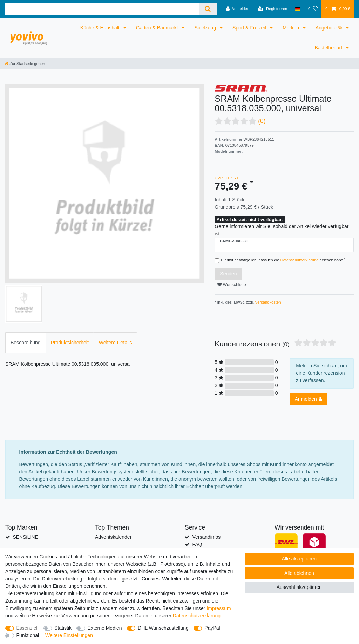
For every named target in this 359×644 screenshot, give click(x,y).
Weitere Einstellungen (69, 635)
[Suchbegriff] (102, 9)
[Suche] (208, 9)
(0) (262, 121)
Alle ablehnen (299, 573)
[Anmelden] (238, 9)
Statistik (63, 628)
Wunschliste (232, 285)
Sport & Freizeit (250, 28)
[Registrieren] (273, 9)
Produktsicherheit (70, 343)
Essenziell (28, 628)
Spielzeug (206, 28)
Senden (228, 274)
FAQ (197, 544)
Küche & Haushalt (101, 28)
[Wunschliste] (313, 9)
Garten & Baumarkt (158, 28)
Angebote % (330, 28)
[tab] (26, 343)
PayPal (212, 628)
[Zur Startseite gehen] (25, 64)
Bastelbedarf (329, 48)
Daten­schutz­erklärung (197, 616)
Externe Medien (105, 628)
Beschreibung (26, 343)
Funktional (28, 635)
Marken (292, 28)
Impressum (219, 608)
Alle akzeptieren (299, 559)
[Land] (298, 9)
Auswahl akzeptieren (299, 587)
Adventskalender (113, 537)
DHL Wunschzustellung (163, 628)
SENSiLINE (25, 537)
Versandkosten (267, 302)
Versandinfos (206, 537)
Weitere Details (116, 343)
